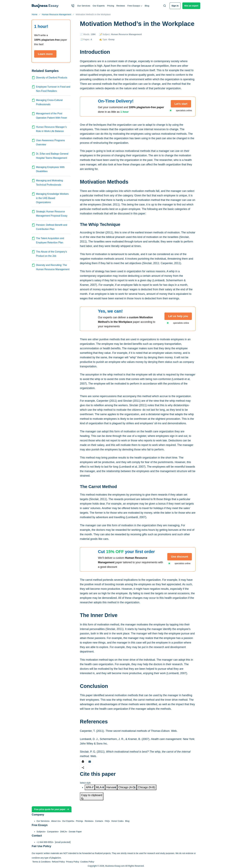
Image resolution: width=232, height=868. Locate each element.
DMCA (63, 832)
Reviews (121, 6)
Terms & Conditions (41, 862)
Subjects (41, 832)
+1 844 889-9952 (45, 842)
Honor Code (117, 821)
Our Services (84, 6)
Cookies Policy (87, 862)
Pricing (111, 6)
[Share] (83, 768)
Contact (99, 821)
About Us (56, 821)
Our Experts (99, 6)
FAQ (107, 821)
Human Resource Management (126, 34)
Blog (147, 6)
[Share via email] (90, 762)
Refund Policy (58, 862)
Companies (52, 832)
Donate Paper (75, 832)
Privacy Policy (73, 862)
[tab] (90, 787)
